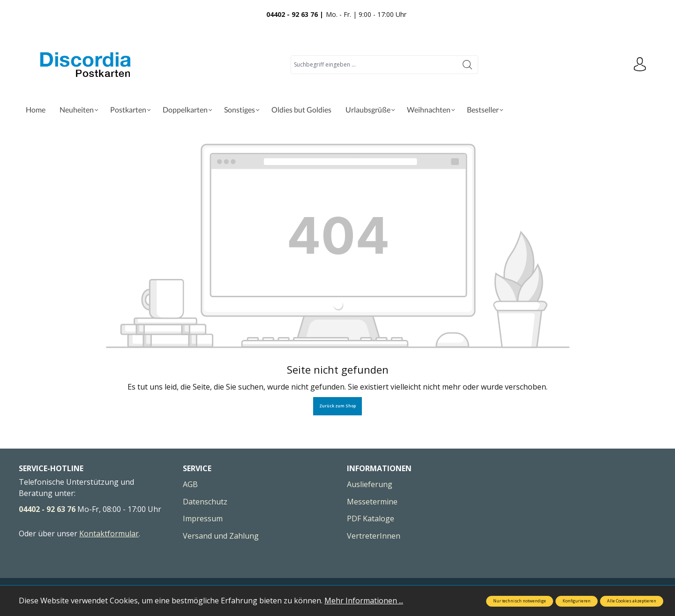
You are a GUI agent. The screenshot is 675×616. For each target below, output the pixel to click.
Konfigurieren (577, 601)
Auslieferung (370, 484)
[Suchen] (468, 65)
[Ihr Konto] (640, 65)
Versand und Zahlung (221, 536)
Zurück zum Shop (337, 406)
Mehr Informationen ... (364, 601)
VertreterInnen (374, 536)
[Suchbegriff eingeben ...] (374, 65)
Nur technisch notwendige (520, 601)
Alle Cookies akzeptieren (632, 601)
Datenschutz (205, 502)
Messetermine (372, 502)
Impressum (203, 518)
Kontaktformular (109, 533)
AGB (190, 484)
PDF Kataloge (371, 518)
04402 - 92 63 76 (47, 509)
